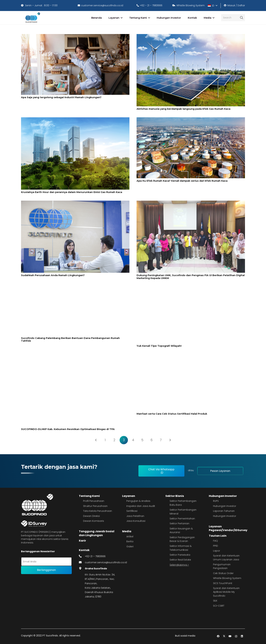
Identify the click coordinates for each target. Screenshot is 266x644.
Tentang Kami (89, 496)
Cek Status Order (223, 573)
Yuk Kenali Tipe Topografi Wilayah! (159, 346)
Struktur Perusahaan (95, 506)
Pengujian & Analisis (138, 501)
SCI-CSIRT (219, 606)
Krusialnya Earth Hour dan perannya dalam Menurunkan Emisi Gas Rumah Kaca (72, 192)
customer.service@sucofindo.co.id (106, 562)
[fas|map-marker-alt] (82, 568)
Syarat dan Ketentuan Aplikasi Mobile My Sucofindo (226, 592)
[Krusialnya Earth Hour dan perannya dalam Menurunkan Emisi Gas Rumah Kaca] (75, 120)
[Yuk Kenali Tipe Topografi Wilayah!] (191, 289)
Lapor (217, 551)
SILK (215, 601)
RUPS (216, 501)
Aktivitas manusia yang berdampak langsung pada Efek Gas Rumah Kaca (183, 109)
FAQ (215, 541)
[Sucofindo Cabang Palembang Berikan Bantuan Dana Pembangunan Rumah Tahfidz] (75, 289)
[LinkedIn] (242, 636)
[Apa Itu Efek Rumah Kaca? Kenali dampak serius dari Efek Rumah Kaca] (191, 120)
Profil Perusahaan (94, 501)
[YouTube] (230, 636)
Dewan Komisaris (94, 521)
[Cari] (242, 18)
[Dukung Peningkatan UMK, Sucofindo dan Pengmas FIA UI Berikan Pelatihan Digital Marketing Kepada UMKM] (191, 203)
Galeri (130, 546)
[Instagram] (236, 636)
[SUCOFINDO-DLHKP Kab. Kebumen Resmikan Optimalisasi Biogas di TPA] (75, 357)
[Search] (233, 18)
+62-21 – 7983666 (95, 556)
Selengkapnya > (179, 565)
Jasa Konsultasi (136, 521)
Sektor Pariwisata (180, 555)
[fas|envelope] (82, 562)
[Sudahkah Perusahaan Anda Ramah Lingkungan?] (75, 203)
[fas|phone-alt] (82, 556)
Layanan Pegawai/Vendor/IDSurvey (228, 528)
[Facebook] (218, 636)
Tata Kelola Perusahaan (98, 511)
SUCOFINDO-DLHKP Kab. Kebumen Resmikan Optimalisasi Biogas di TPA (68, 429)
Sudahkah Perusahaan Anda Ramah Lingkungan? (53, 275)
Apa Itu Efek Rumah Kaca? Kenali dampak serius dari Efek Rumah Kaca (182, 181)
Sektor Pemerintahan (182, 519)
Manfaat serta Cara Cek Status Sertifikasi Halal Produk (172, 414)
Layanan (129, 496)
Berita (130, 541)
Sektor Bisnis (175, 496)
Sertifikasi (132, 511)
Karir (82, 541)
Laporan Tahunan (224, 511)
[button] (212, 6)
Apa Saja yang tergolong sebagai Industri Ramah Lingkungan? (61, 97)
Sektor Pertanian (179, 523)
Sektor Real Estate (180, 560)
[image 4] (32, 18)
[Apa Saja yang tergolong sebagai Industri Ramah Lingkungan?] (75, 36)
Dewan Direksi (91, 516)
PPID (216, 546)
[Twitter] (224, 636)
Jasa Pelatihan (135, 516)
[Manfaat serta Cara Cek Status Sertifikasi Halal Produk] (191, 357)
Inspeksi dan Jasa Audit (141, 506)
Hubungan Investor (223, 496)
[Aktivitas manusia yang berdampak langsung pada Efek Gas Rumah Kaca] (191, 36)
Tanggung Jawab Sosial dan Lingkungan (97, 533)
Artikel (130, 536)
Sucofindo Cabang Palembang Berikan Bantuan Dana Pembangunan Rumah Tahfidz (70, 340)
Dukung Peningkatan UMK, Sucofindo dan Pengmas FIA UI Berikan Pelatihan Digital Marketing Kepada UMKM (191, 277)
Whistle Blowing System (227, 578)
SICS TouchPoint (223, 583)
